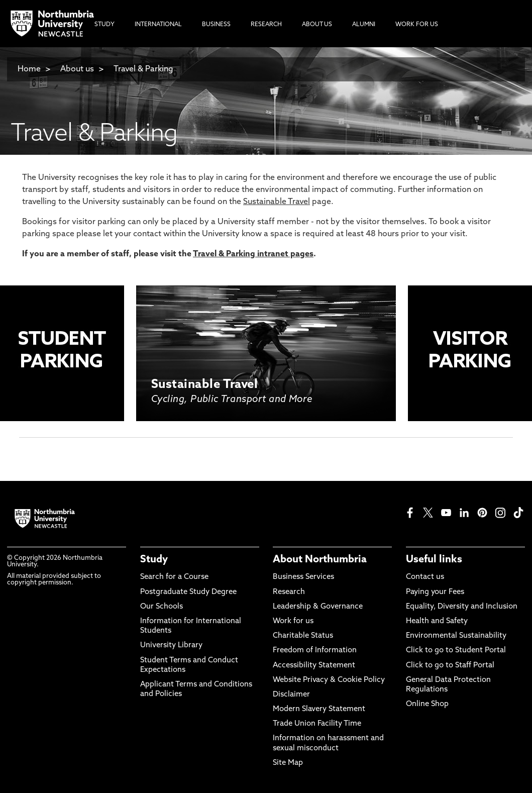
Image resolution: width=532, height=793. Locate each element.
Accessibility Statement (314, 666)
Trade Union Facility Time (317, 724)
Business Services (303, 577)
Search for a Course (174, 577)
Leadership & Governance (318, 607)
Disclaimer (291, 695)
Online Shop (427, 704)
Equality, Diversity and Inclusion (462, 607)
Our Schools (162, 607)
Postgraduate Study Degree (188, 592)
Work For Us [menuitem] (417, 25)
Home (29, 69)
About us (77, 69)
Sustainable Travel (277, 202)
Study (154, 560)
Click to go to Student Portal (456, 651)
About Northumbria (320, 560)
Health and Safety (437, 621)
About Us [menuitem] (317, 25)
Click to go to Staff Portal (450, 666)
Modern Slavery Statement (319, 709)
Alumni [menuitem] (364, 25)
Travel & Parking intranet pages (253, 254)
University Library (171, 646)
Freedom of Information (315, 651)
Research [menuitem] (266, 25)
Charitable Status (303, 636)
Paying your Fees (435, 592)
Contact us (425, 577)
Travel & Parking (143, 69)
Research (289, 592)
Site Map (288, 763)
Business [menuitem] (216, 25)
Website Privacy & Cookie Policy (329, 680)
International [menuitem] (158, 25)
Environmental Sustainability (456, 636)
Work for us (293, 621)
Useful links (434, 560)
